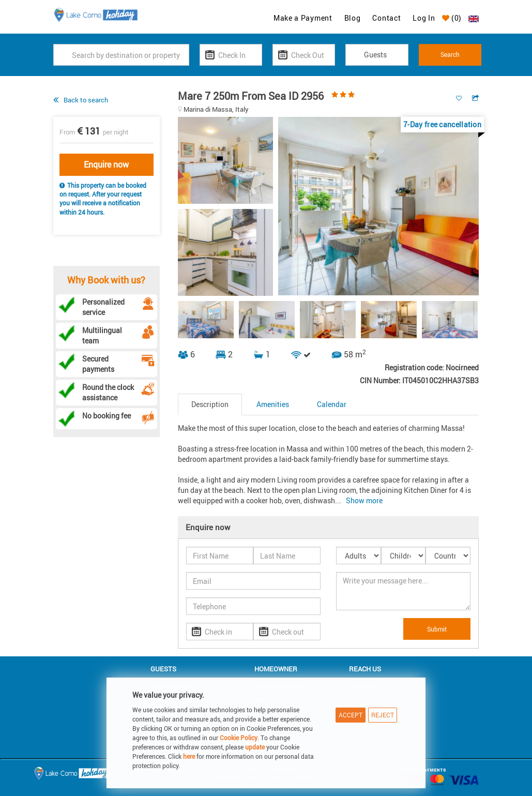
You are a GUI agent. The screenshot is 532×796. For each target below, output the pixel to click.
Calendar (332, 404)
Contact (386, 18)
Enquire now (106, 164)
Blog (353, 18)
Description (210, 404)
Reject (383, 715)
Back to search (86, 100)
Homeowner (276, 669)
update (256, 747)
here (189, 756)
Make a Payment (303, 18)
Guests (163, 669)
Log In (424, 18)
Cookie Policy (239, 738)
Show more (364, 500)
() (452, 18)
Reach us (365, 669)
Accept (351, 715)
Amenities (273, 404)
